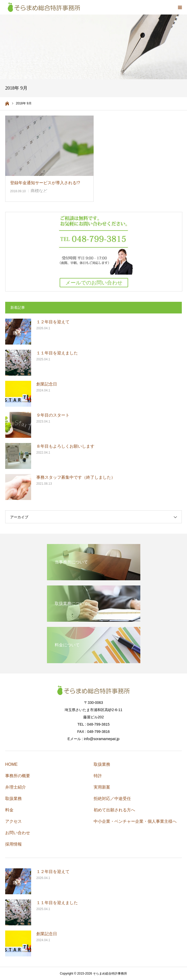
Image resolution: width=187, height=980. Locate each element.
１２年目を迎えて (53, 322)
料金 (9, 810)
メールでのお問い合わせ (94, 283)
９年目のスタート (53, 415)
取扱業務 (13, 799)
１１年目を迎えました (57, 353)
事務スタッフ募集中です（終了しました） (76, 477)
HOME (11, 764)
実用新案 (102, 787)
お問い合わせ (18, 833)
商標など (39, 191)
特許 (98, 776)
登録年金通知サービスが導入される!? (47, 183)
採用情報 (13, 844)
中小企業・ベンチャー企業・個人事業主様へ (135, 821)
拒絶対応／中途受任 (112, 799)
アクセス (13, 821)
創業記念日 (47, 384)
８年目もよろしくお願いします (65, 446)
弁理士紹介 (16, 787)
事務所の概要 (18, 776)
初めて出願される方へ (114, 810)
